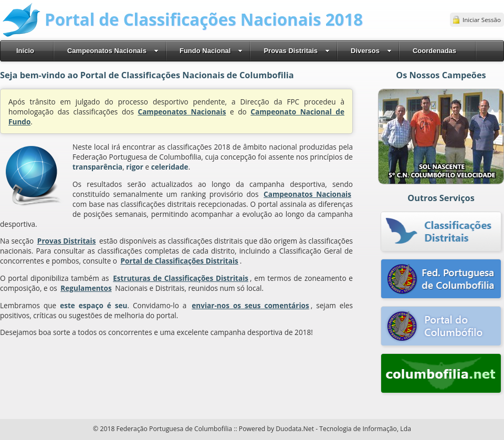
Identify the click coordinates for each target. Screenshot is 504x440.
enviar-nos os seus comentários (250, 305)
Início (25, 51)
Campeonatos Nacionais (113, 51)
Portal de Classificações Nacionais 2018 (204, 19)
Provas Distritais (297, 51)
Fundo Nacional (211, 51)
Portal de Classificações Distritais (180, 261)
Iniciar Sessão (482, 20)
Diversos (371, 51)
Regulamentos (86, 288)
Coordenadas (434, 51)
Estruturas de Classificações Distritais (181, 278)
